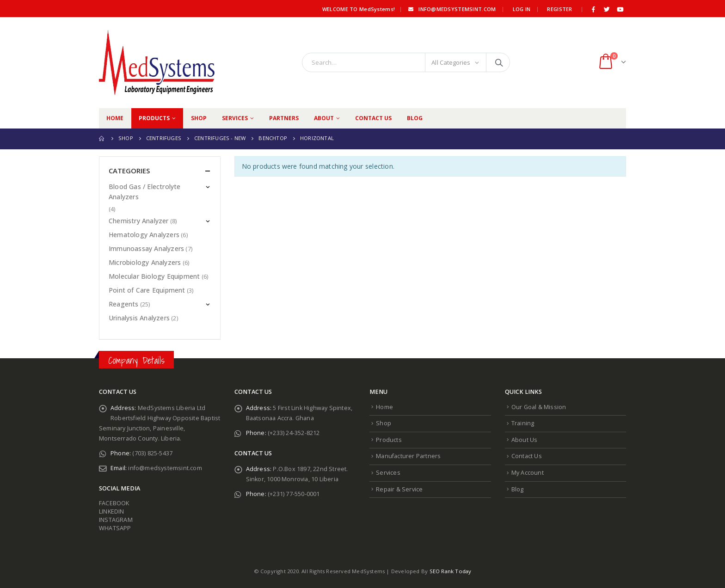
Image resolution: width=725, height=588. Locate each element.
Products (154, 118)
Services (235, 118)
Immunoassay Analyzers (146, 248)
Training (523, 423)
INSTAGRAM (116, 520)
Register (559, 9)
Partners (284, 118)
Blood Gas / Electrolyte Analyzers (145, 192)
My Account (528, 473)
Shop (199, 118)
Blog (415, 118)
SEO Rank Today (451, 571)
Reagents (124, 304)
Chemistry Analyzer (139, 221)
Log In (522, 9)
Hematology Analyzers (144, 235)
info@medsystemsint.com (451, 9)
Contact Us (373, 118)
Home (115, 118)
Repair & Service (399, 489)
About (324, 118)
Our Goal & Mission (539, 407)
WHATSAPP (115, 528)
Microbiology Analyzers (145, 262)
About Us (525, 440)
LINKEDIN (112, 511)
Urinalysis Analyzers (139, 318)
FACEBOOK (114, 503)
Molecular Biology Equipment (154, 276)
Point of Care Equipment (147, 290)
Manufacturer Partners (408, 456)
